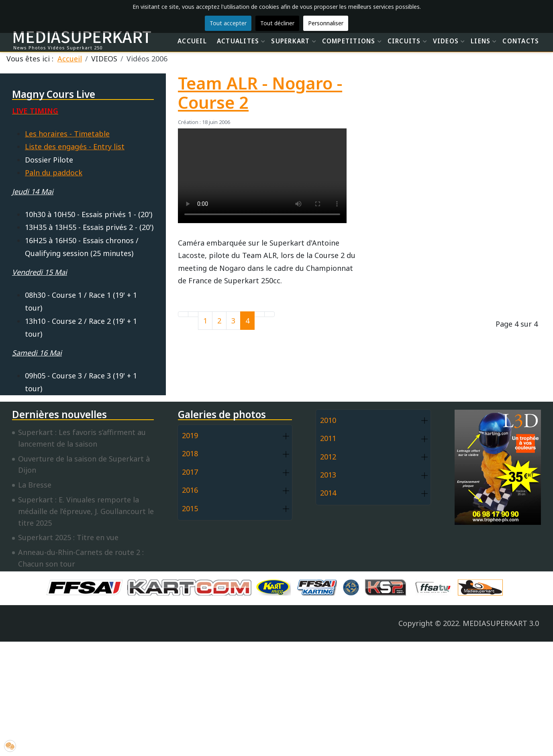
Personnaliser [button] (326, 23)
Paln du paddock (54, 173)
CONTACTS (521, 41)
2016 (190, 490)
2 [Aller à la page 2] (219, 321)
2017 (190, 472)
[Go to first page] (183, 314)
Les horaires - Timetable (67, 134)
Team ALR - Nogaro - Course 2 (260, 93)
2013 (328, 475)
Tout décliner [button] (277, 23)
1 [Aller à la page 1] (205, 321)
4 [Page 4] (247, 321)
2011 (328, 438)
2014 (328, 493)
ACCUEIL (192, 41)
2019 (190, 435)
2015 (190, 508)
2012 (328, 457)
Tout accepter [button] (228, 23)
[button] (286, 436)
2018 (190, 453)
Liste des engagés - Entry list (75, 146)
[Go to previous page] (193, 314)
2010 (328, 420)
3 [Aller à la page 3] (233, 321)
